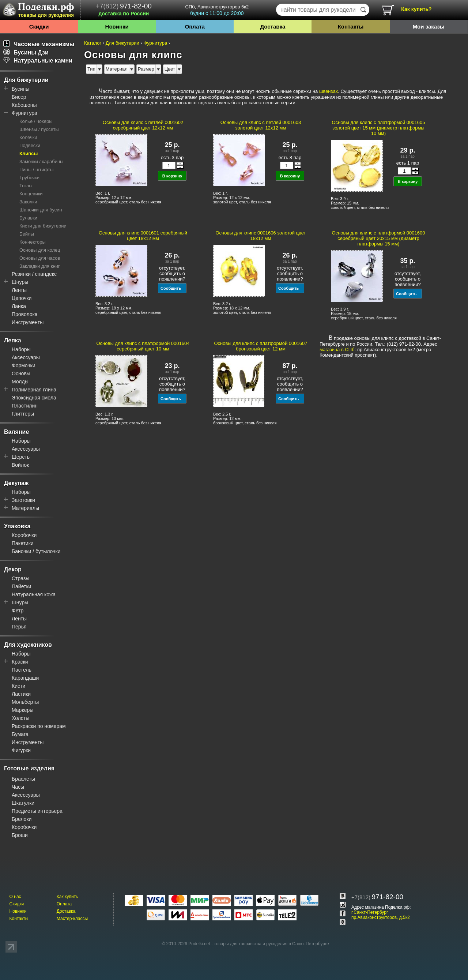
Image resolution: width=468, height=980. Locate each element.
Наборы (21, 349)
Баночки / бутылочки (36, 551)
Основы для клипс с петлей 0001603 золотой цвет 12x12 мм (261, 125)
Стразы (20, 578)
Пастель (22, 670)
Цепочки (22, 298)
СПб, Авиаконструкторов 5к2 (217, 10)
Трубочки (29, 178)
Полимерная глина (34, 390)
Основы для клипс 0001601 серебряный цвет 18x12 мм (143, 236)
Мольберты (25, 702)
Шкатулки (23, 803)
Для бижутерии (26, 80)
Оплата (195, 27)
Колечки (28, 137)
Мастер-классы (72, 919)
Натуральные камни (38, 61)
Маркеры (22, 710)
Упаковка (17, 526)
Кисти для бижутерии (43, 226)
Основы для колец (40, 250)
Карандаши (25, 678)
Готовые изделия (29, 768)
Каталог (93, 43)
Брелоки (22, 819)
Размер (146, 69)
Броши (20, 835)
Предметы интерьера (37, 811)
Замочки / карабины (41, 162)
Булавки (28, 218)
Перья (19, 627)
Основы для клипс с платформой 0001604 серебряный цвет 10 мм (143, 346)
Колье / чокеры (36, 121)
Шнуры (20, 282)
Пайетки (21, 586)
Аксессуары (26, 357)
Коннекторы (33, 242)
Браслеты (23, 779)
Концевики (31, 194)
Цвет (170, 69)
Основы (21, 373)
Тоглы (26, 186)
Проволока (25, 314)
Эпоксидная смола (34, 398)
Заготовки (23, 500)
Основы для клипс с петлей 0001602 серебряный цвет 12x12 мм (143, 125)
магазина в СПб (337, 350)
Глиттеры (23, 414)
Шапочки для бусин (41, 210)
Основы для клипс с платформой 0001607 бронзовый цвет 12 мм (261, 346)
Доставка (273, 27)
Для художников (28, 645)
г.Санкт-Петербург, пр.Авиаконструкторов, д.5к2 (381, 915)
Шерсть (21, 457)
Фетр (18, 611)
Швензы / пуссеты (39, 129)
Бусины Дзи (26, 52)
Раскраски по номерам (39, 726)
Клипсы (29, 153)
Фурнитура (24, 113)
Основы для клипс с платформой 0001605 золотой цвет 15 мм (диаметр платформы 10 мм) (379, 128)
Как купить (67, 897)
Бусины (20, 89)
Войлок (20, 465)
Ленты (19, 290)
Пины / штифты (36, 170)
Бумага (20, 734)
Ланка (19, 306)
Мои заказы (429, 27)
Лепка (13, 340)
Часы (18, 787)
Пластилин (25, 406)
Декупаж (16, 483)
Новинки (117, 27)
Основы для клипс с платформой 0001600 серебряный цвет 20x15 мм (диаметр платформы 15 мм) (379, 238)
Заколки (28, 202)
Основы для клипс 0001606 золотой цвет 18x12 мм (261, 236)
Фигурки (21, 750)
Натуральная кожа (34, 594)
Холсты (20, 718)
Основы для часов (40, 258)
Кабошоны (24, 105)
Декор (13, 569)
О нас (15, 897)
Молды (20, 382)
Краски (20, 662)
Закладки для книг (40, 266)
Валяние (16, 432)
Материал (117, 69)
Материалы (25, 508)
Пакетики (23, 543)
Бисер (19, 97)
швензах (329, 91)
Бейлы (27, 234)
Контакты (351, 27)
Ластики (21, 694)
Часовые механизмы (39, 44)
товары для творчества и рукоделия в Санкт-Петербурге (271, 944)
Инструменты (28, 322)
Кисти (18, 686)
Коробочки (24, 535)
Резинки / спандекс (34, 274)
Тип (91, 69)
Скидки (39, 27)
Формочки (24, 365)
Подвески (30, 145)
